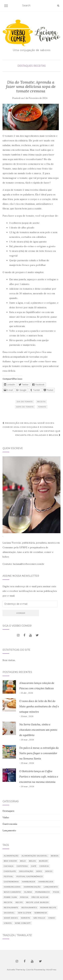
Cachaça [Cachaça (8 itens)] (9, 866)
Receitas (40, 66)
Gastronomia (10, 824)
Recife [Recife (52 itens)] (19, 902)
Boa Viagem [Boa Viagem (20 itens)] (10, 861)
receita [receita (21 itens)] (8, 902)
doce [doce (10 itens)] (39, 871)
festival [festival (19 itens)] (8, 876)
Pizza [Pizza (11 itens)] (56, 892)
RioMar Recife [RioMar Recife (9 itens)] (48, 908)
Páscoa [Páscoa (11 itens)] (24, 897)
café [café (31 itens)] (34, 866)
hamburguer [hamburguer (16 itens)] (46, 882)
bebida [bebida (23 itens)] (55, 856)
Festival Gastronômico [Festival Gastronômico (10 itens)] (30, 876)
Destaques (25, 66)
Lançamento (9, 830)
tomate (42, 407)
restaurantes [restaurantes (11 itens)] (29, 908)
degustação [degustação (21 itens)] (26, 871)
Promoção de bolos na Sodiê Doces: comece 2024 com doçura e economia (29, 425)
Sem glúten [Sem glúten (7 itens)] (25, 913)
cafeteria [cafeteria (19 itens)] (22, 866)
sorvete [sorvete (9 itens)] (26, 918)
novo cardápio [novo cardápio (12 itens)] (12, 892)
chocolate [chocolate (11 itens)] (10, 871)
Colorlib (30, 970)
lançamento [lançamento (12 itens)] (51, 887)
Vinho (6, 817)
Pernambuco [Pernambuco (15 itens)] (43, 892)
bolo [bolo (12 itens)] (23, 861)
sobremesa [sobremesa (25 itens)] (41, 913)
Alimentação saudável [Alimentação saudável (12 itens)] (35, 856)
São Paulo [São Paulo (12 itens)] (39, 918)
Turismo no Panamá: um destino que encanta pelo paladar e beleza (36, 433)
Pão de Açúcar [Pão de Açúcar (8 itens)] (40, 897)
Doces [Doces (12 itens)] (49, 871)
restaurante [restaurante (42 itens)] (11, 908)
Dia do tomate (25, 402)
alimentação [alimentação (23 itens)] (11, 856)
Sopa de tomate (25, 407)
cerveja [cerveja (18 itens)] (44, 866)
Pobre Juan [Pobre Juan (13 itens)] (10, 897)
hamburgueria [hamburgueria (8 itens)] (12, 887)
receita (41, 402)
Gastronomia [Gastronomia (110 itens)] (11, 882)
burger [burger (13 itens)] (43, 861)
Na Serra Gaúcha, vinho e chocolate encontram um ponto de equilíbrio (38, 730)
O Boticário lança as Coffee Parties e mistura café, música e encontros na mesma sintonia (39, 776)
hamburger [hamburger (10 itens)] (29, 882)
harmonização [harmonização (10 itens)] (32, 887)
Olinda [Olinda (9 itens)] (28, 892)
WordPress (51, 970)
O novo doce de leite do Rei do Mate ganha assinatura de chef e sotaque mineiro (39, 706)
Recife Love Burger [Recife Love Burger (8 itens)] (37, 902)
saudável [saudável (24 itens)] (9, 913)
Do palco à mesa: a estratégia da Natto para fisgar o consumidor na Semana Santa (39, 753)
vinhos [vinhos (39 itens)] (8, 923)
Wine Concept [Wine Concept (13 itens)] (23, 923)
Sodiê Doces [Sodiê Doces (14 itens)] (11, 918)
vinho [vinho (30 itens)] (52, 918)
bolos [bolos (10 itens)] (32, 861)
